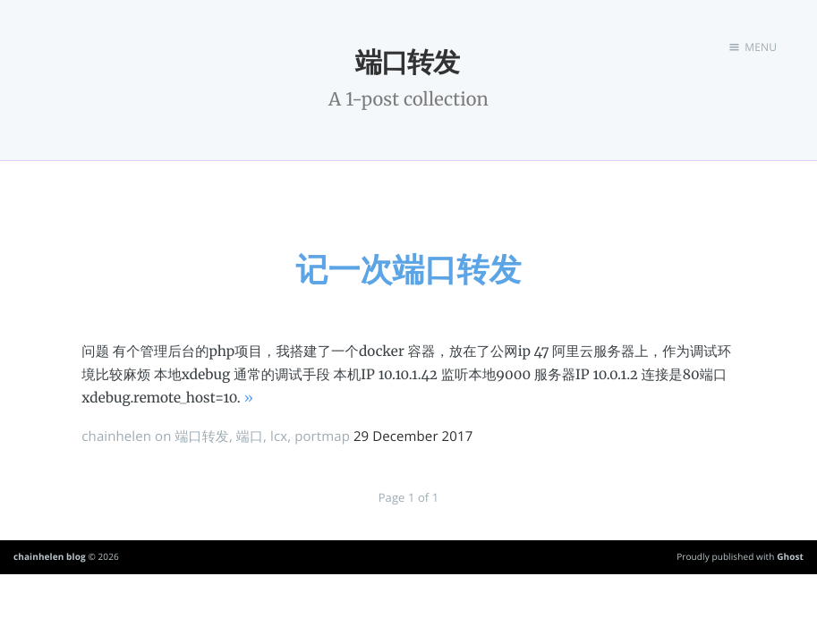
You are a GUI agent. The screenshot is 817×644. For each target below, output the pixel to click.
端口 (250, 436)
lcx (279, 436)
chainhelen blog (50, 556)
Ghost (790, 556)
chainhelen (116, 436)
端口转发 (201, 436)
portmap (322, 436)
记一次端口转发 (408, 269)
